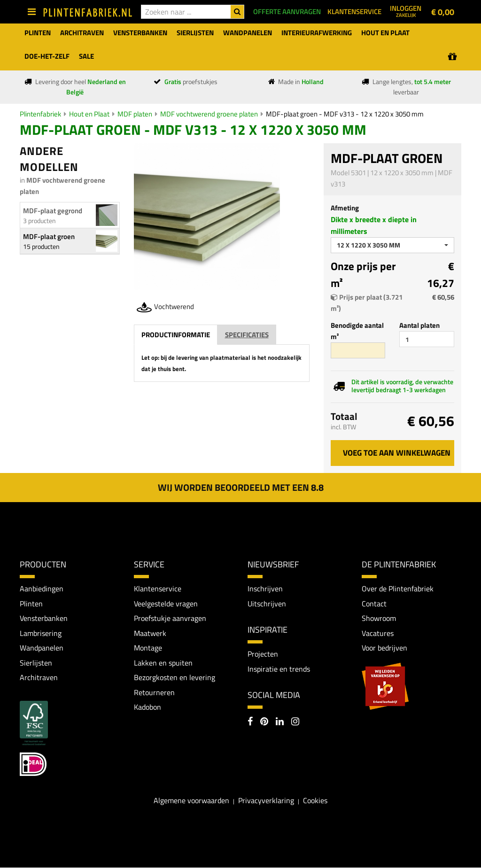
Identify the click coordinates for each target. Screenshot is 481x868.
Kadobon (147, 707)
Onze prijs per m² (363, 275)
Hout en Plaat (89, 114)
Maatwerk (150, 633)
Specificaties (247, 335)
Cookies (315, 800)
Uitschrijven (267, 604)
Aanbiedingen (42, 589)
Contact (374, 604)
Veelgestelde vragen (166, 604)
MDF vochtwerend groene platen (209, 114)
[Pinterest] (264, 723)
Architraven (39, 678)
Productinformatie (176, 335)
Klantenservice (158, 589)
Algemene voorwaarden (191, 800)
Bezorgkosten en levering (175, 678)
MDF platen (135, 114)
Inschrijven (265, 589)
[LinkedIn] (280, 723)
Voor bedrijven (384, 648)
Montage (148, 648)
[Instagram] (295, 723)
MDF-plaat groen (49, 236)
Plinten (31, 604)
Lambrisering (41, 633)
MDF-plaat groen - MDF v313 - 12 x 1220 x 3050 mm (345, 114)
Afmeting (345, 208)
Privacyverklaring (266, 800)
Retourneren (154, 692)
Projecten (263, 654)
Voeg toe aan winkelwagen (397, 453)
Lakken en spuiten (163, 663)
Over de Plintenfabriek (398, 589)
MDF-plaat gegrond (53, 211)
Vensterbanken (44, 618)
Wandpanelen (42, 648)
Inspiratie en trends (279, 669)
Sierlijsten (36, 663)
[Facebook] (250, 723)
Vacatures (378, 633)
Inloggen (406, 11)
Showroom (379, 618)
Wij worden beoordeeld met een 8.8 (241, 487)
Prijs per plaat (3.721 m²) (367, 303)
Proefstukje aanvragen (170, 618)
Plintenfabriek (40, 114)
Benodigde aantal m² (357, 331)
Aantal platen (419, 325)
